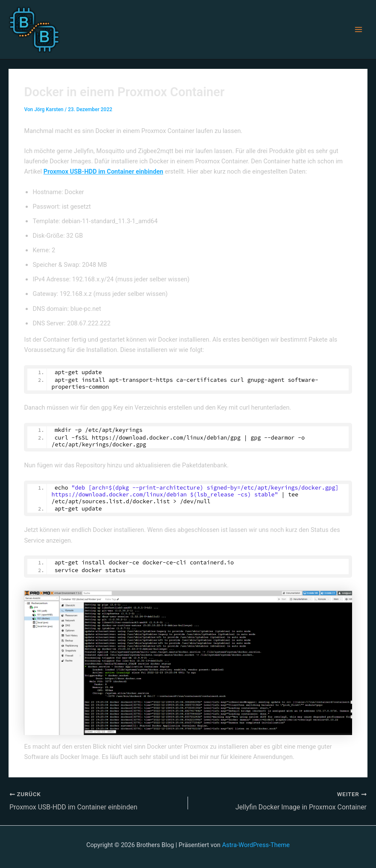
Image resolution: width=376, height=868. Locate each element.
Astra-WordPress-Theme (256, 844)
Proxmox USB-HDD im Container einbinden (103, 171)
